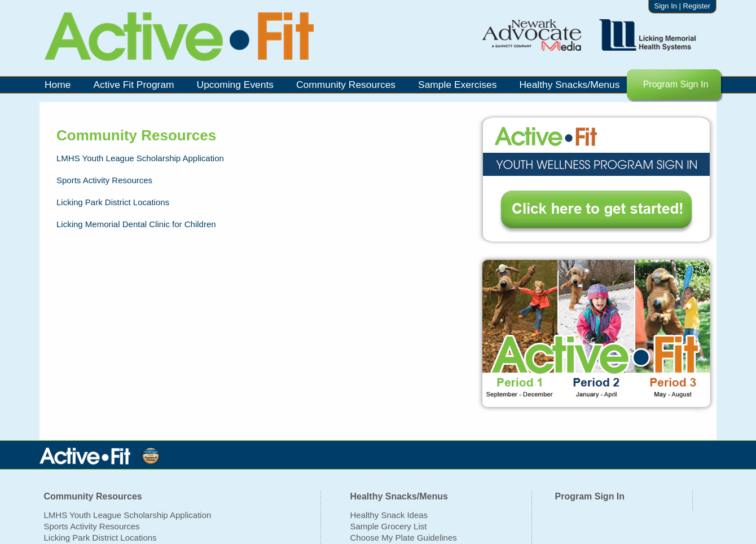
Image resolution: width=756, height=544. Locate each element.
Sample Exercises (457, 85)
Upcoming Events (235, 85)
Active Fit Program (133, 85)
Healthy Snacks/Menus (569, 85)
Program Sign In (676, 84)
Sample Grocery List (389, 526)
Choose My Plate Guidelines (404, 538)
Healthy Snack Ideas (389, 515)
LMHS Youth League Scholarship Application (128, 515)
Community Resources (346, 85)
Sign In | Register (682, 6)
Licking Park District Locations (100, 538)
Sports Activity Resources (92, 526)
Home (58, 85)
